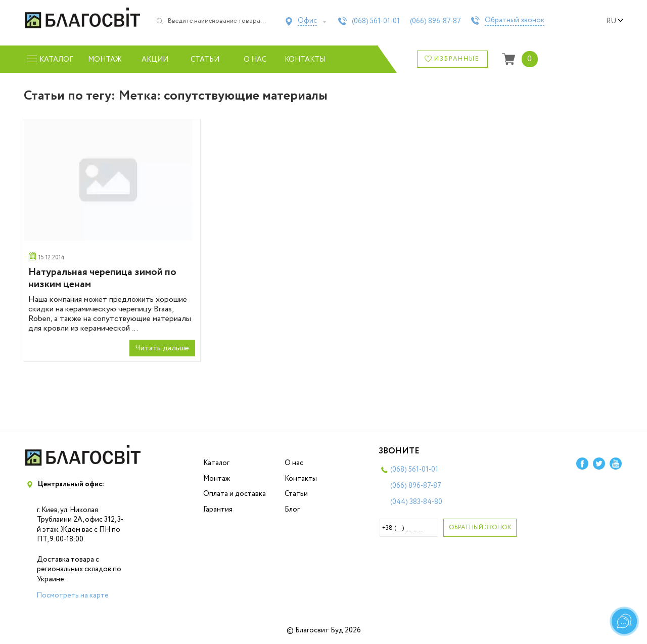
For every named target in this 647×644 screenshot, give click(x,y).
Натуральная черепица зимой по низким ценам (102, 278)
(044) (416, 502)
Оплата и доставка (235, 494)
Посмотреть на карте (73, 595)
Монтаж (105, 60)
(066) (435, 21)
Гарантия (218, 510)
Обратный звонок (515, 21)
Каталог (216, 463)
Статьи (205, 60)
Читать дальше (162, 348)
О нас (255, 60)
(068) (376, 21)
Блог (292, 510)
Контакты (305, 60)
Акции (155, 60)
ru (615, 21)
